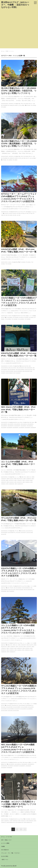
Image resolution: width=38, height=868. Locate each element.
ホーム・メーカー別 (6, 837)
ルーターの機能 (5, 843)
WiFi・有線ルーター (6, 840)
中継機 (3, 846)
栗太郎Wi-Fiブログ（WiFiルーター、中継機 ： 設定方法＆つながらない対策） (15, 5)
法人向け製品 (5, 856)
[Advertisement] (19, 29)
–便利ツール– (5, 860)
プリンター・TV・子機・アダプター (11, 853)
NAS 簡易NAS (5, 850)
